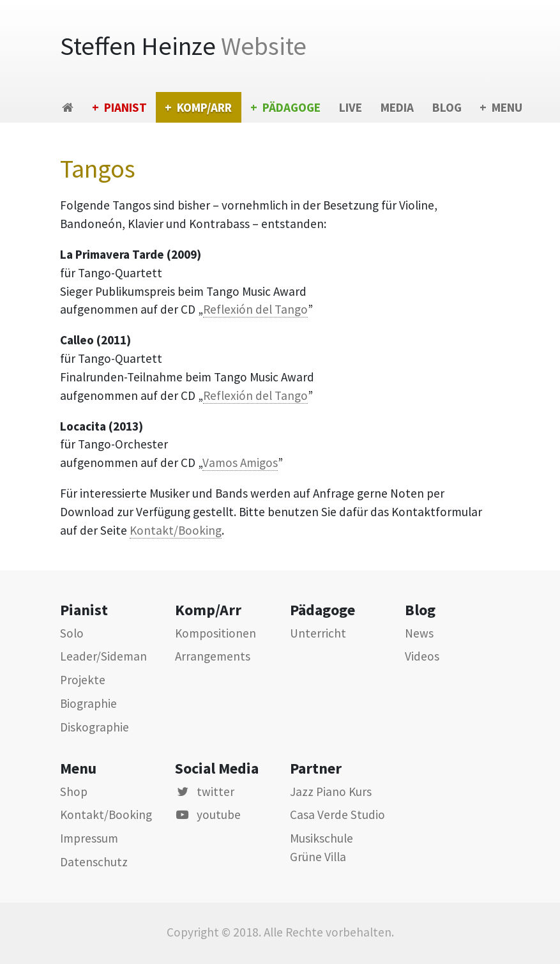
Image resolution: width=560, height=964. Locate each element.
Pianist (125, 107)
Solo (72, 633)
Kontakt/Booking (176, 530)
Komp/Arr (204, 107)
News (419, 633)
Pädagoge (291, 107)
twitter (205, 792)
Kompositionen (216, 633)
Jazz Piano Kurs (331, 792)
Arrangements (213, 656)
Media (397, 107)
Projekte (83, 680)
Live (351, 107)
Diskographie (95, 727)
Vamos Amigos (240, 463)
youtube (208, 815)
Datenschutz (94, 862)
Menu (507, 107)
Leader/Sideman (103, 656)
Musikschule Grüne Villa (322, 847)
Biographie (88, 703)
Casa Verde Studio (337, 815)
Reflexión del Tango (255, 309)
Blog (447, 107)
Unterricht (318, 633)
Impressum (89, 838)
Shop (74, 792)
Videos (422, 656)
